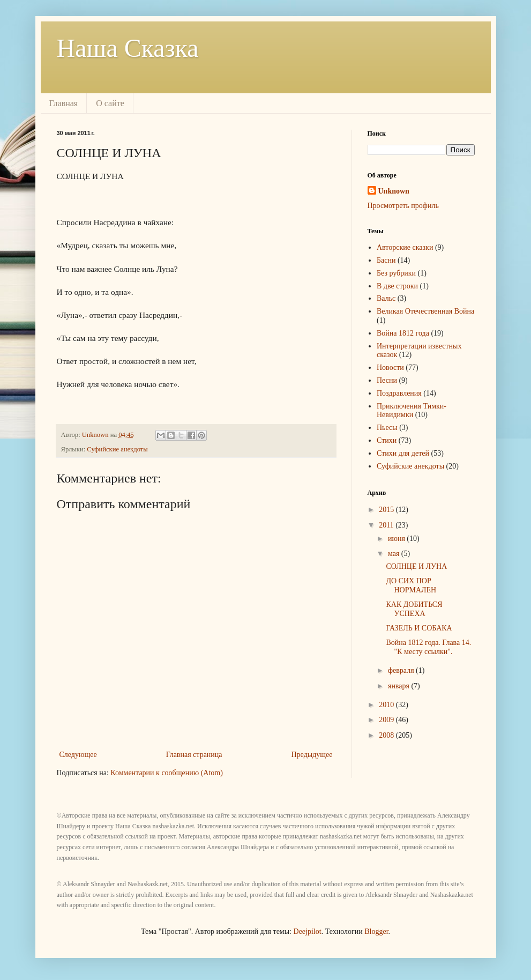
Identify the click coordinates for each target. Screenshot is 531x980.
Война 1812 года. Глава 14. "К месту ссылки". (428, 647)
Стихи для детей (403, 453)
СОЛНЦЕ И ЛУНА (416, 566)
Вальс (386, 298)
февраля (402, 670)
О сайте (110, 103)
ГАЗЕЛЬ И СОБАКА (419, 628)
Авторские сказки (405, 247)
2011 (387, 525)
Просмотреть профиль (403, 206)
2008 (387, 735)
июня (397, 539)
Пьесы (387, 428)
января (400, 686)
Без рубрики (396, 273)
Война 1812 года (403, 333)
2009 (387, 720)
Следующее (78, 755)
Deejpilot (308, 931)
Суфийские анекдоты (117, 449)
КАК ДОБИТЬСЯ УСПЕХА (414, 609)
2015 (387, 510)
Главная (64, 103)
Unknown (394, 191)
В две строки (397, 286)
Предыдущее (312, 755)
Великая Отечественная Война (425, 311)
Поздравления (399, 393)
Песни (387, 380)
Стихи (387, 440)
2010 (387, 705)
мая (395, 554)
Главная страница (194, 755)
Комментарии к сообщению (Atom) (167, 773)
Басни (386, 260)
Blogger (376, 931)
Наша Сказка (128, 48)
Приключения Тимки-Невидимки (412, 411)
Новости (390, 367)
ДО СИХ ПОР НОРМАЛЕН (411, 585)
